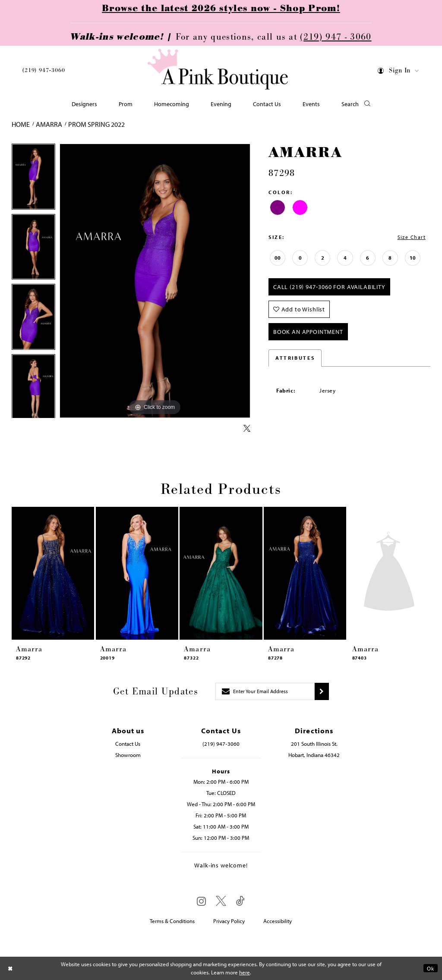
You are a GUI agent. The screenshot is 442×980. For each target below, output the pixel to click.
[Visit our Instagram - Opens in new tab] (201, 901)
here (245, 972)
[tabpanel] (33, 179)
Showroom (128, 755)
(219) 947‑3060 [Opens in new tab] (221, 744)
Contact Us (128, 744)
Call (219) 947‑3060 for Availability (329, 287)
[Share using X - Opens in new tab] (247, 429)
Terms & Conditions (172, 921)
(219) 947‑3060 (44, 70)
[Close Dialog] (10, 968)
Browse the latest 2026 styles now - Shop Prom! (221, 9)
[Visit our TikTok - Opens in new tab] (240, 901)
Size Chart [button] (412, 237)
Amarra (49, 124)
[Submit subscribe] (322, 691)
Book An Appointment (308, 332)
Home (21, 124)
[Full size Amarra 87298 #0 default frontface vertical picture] (155, 281)
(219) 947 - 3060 (336, 37)
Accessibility (278, 921)
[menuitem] (44, 72)
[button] (399, 72)
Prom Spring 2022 (96, 124)
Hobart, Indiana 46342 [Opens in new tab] (314, 755)
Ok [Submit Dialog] (431, 968)
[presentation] (53, 573)
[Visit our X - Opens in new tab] (221, 901)
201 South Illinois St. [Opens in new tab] (314, 744)
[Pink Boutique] (218, 69)
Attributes (295, 358)
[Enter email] (265, 691)
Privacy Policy (229, 921)
